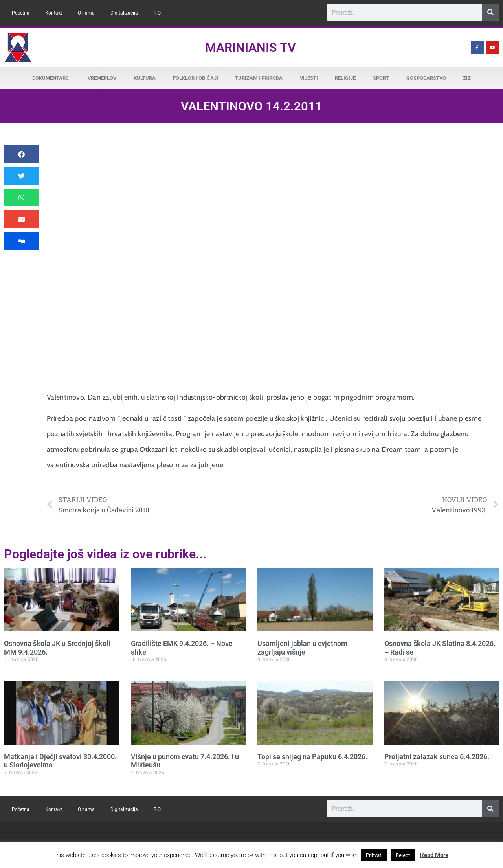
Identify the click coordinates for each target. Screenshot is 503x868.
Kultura (145, 78)
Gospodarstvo (426, 78)
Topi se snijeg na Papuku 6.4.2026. (312, 757)
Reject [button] (403, 855)
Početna (21, 13)
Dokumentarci (51, 78)
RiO (157, 13)
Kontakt (54, 13)
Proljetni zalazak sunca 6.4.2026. (437, 757)
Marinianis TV (251, 48)
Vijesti (309, 78)
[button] (21, 154)
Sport (381, 78)
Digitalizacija (124, 13)
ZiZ (467, 78)
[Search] (491, 12)
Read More (434, 855)
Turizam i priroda (259, 78)
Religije (345, 78)
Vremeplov (102, 78)
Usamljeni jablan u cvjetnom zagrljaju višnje (302, 648)
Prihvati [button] (374, 855)
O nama (86, 13)
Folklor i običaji (196, 78)
